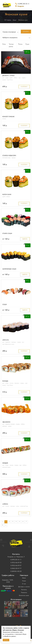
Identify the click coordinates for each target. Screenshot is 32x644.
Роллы (20, 44)
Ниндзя (5, 463)
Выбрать (25, 239)
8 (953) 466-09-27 (16, 566)
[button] (10, 32)
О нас (24, 584)
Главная (8, 20)
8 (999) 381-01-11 (24, 4)
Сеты (4, 44)
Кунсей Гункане (8, 117)
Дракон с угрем (8, 76)
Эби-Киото (6, 422)
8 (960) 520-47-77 (16, 568)
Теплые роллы (11, 45)
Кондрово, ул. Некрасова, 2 (16, 557)
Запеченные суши (9, 269)
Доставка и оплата (24, 587)
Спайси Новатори (9, 156)
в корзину (24, 87)
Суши (27, 44)
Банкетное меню (24, 596)
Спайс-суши (7, 234)
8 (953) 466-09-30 (16, 563)
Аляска (5, 504)
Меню (15, 20)
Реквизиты (24, 593)
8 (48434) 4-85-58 (16, 571)
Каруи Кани (7, 195)
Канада (5, 381)
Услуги (24, 581)
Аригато (6, 340)
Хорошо (6, 640)
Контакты (24, 590)
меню (26, 32)
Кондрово (21, 6)
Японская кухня (23, 20)
